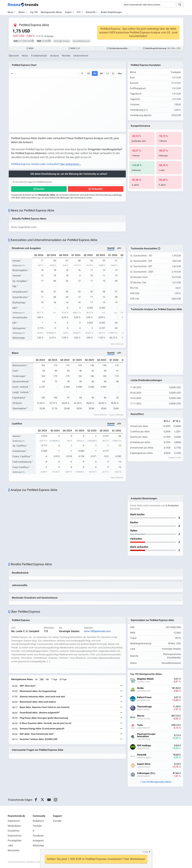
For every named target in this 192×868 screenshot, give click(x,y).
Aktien (21, 12)
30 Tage (63, 679)
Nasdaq (50, 36)
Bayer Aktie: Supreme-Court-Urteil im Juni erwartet (45, 707)
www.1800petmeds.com (97, 631)
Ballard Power (144, 697)
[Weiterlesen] (121, 686)
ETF (79, 12)
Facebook (38, 836)
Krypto (68, 12)
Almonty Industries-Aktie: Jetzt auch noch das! (42, 697)
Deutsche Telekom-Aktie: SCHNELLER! (39, 739)
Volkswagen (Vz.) (146, 773)
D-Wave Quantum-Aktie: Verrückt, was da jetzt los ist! (46, 723)
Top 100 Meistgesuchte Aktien (157, 782)
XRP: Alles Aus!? (28, 686)
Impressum (14, 821)
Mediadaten (14, 826)
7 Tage (54, 679)
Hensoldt (142, 755)
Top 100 (34, 12)
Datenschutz (15, 836)
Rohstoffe (91, 12)
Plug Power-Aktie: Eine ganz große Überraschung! (44, 718)
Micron (141, 716)
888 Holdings (144, 746)
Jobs (10, 846)
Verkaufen (97, 189)
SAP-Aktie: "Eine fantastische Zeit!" (37, 734)
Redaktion (38, 821)
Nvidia (140, 688)
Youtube (37, 826)
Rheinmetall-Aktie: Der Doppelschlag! (38, 691)
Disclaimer (14, 831)
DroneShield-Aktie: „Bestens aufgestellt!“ (40, 713)
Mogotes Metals (145, 679)
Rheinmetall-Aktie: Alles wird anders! (38, 702)
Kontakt (57, 821)
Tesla (140, 725)
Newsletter (14, 850)
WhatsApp (38, 846)
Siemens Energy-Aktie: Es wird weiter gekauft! (42, 729)
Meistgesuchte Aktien (51, 12)
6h (36, 679)
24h (47, 679)
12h (42, 679)
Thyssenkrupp (144, 707)
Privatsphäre (15, 841)
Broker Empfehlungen (111, 12)
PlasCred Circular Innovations (146, 735)
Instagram (38, 841)
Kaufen (40, 189)
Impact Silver (144, 764)
